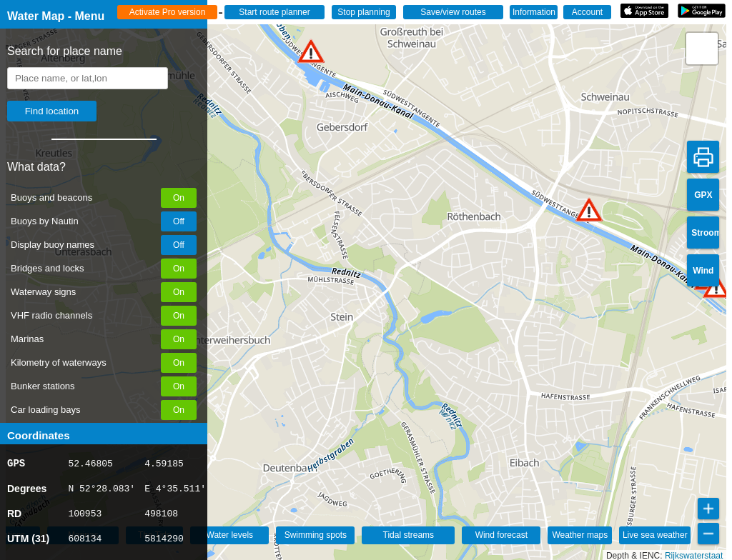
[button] (311, 51)
